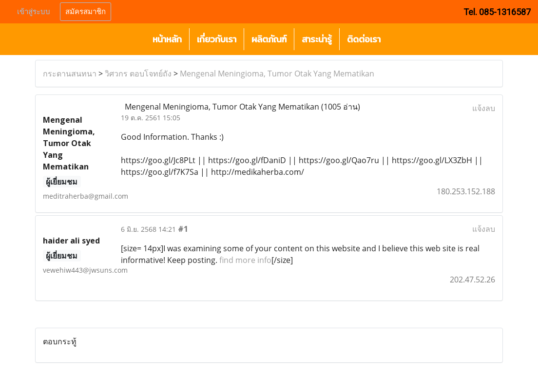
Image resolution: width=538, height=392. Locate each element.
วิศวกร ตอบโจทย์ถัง (138, 74)
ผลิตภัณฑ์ (269, 39)
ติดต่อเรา (364, 39)
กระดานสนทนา (70, 74)
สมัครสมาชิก (86, 12)
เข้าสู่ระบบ (34, 12)
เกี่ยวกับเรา (217, 39)
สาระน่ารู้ (317, 39)
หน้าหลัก (167, 39)
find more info (245, 260)
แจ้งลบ (484, 108)
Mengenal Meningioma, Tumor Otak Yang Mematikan (277, 74)
